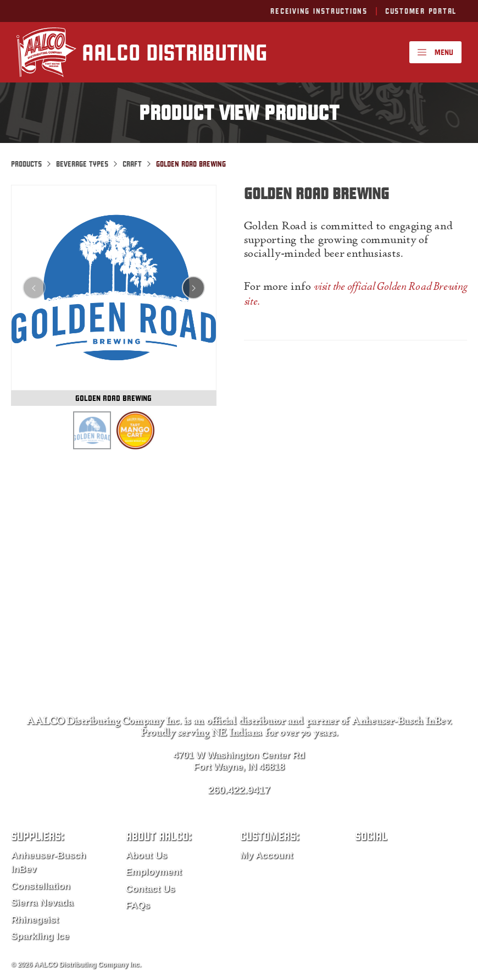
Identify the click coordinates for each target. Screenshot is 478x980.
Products (26, 164)
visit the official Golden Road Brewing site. (355, 295)
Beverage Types (82, 164)
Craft (132, 164)
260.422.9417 (239, 790)
